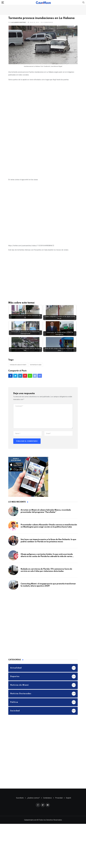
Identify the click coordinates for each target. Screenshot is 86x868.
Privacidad (59, 798)
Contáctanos (47, 798)
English (68, 798)
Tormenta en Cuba (36, 365)
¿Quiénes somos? (33, 798)
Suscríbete (20, 798)
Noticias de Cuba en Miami (18, 365)
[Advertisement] (21, 105)
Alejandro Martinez (19, 22)
